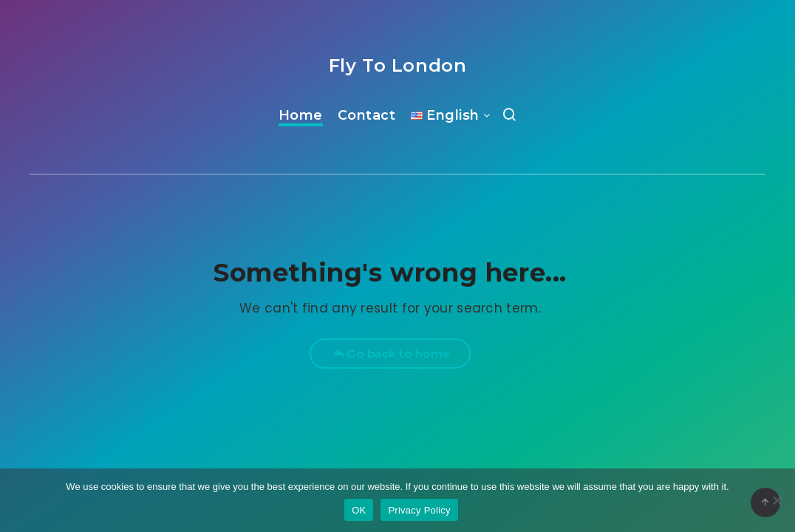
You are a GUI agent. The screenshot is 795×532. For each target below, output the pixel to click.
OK (359, 510)
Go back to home (392, 354)
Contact (367, 115)
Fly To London (398, 65)
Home (301, 115)
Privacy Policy (419, 510)
